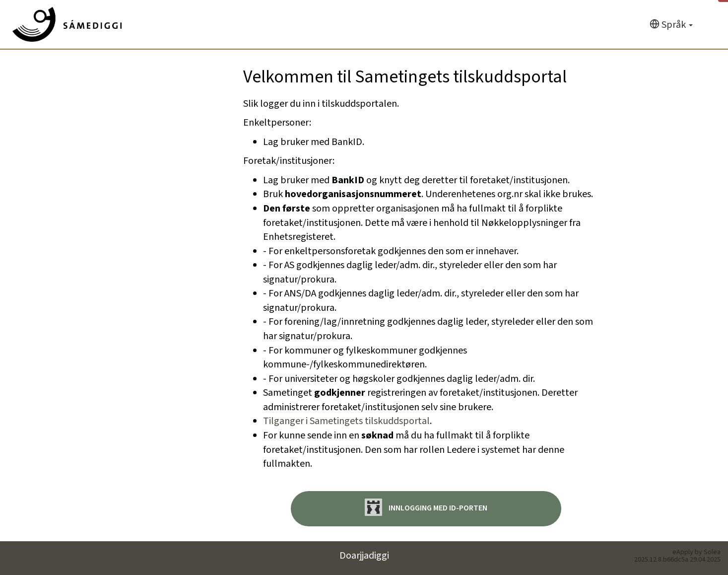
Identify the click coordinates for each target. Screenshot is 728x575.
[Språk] (671, 25)
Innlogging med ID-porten (426, 507)
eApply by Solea (696, 552)
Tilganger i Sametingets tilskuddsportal (346, 421)
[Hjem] (67, 24)
